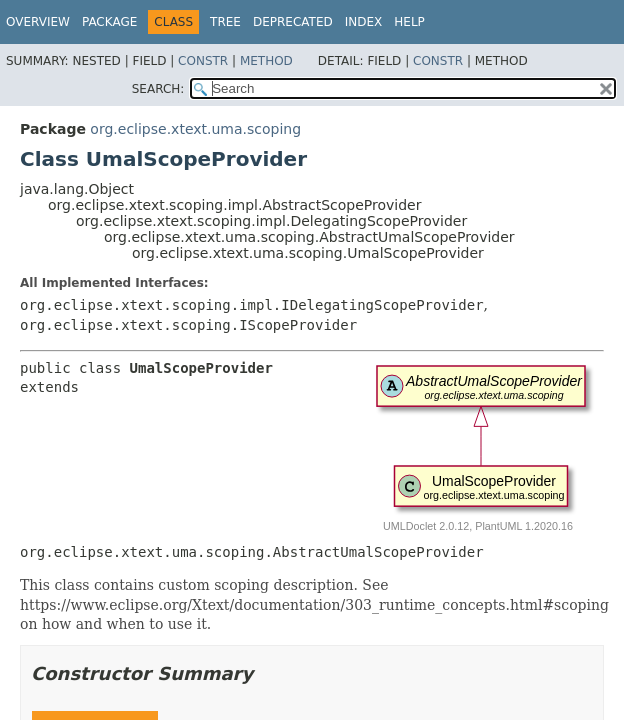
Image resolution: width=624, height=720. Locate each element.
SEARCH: (158, 89)
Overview (38, 22)
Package (109, 22)
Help (409, 22)
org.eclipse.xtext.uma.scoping (195, 129)
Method (266, 61)
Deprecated (293, 22)
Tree (225, 22)
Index (364, 22)
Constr (203, 61)
